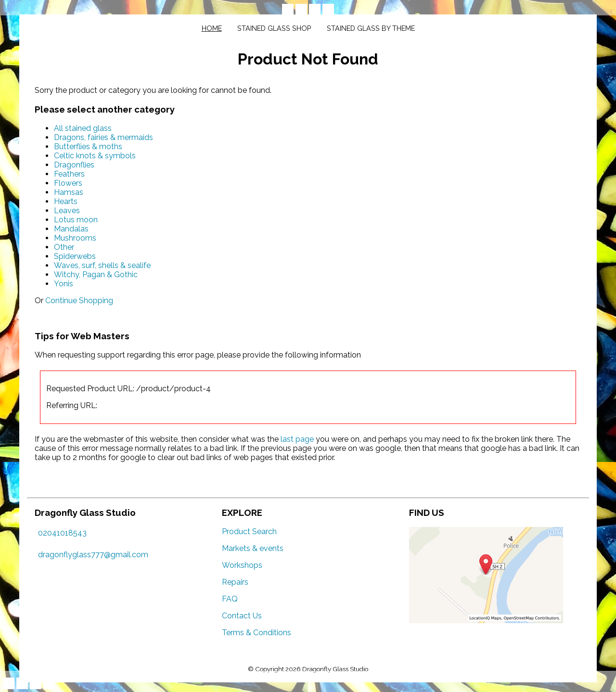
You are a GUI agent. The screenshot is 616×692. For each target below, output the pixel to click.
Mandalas (71, 229)
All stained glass (83, 128)
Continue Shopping (79, 301)
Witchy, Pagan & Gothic (96, 275)
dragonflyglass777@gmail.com (93, 555)
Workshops (242, 565)
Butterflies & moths (88, 147)
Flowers (68, 183)
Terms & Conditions (257, 633)
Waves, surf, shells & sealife (102, 265)
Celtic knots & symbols (95, 156)
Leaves (67, 211)
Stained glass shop (274, 28)
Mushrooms (75, 238)
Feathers (69, 174)
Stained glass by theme (371, 28)
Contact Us (242, 616)
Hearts (66, 201)
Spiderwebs (75, 256)
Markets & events (253, 548)
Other (64, 247)
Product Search (249, 532)
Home (212, 28)
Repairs (235, 582)
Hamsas (69, 192)
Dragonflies (74, 165)
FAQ (230, 599)
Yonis (64, 284)
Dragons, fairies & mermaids (103, 137)
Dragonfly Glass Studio (335, 669)
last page (297, 439)
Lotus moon (76, 220)
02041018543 (62, 533)
